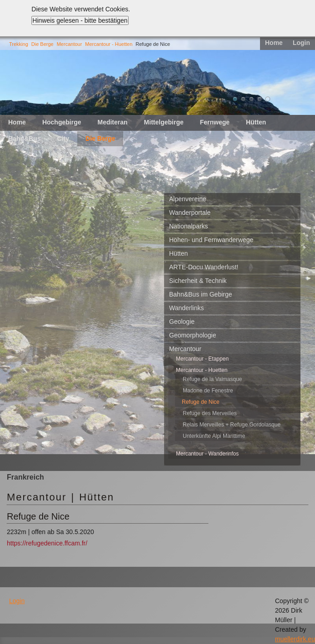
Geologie (182, 322)
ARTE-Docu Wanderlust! (204, 267)
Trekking (19, 44)
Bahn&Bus (25, 139)
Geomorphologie (193, 335)
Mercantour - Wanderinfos (207, 454)
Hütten (256, 122)
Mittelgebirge (164, 122)
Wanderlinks (187, 308)
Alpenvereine (188, 199)
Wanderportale (190, 213)
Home (274, 43)
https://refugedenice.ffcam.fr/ (47, 543)
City (63, 139)
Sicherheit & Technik (198, 281)
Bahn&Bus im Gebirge (201, 294)
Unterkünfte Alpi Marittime (214, 436)
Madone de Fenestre (208, 391)
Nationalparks (189, 226)
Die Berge (42, 44)
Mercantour (70, 44)
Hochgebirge (62, 122)
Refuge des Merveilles (210, 413)
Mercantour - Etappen (202, 359)
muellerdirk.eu (295, 639)
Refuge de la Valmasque (212, 379)
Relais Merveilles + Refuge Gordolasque (232, 425)
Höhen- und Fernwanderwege (211, 240)
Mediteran (112, 122)
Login (301, 43)
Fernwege (215, 122)
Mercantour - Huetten (109, 44)
